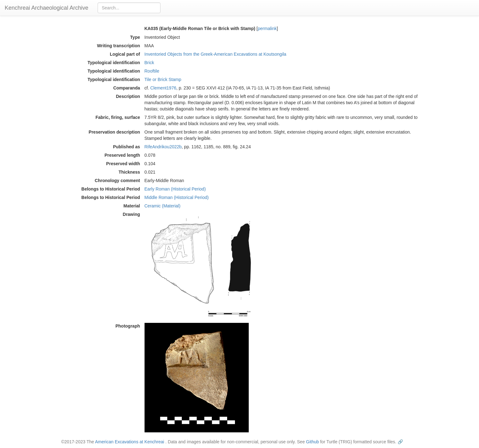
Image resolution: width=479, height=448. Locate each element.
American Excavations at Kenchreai (130, 442)
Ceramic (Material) (163, 206)
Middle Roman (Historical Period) (177, 197)
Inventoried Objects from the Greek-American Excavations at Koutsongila (216, 54)
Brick (149, 63)
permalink (267, 28)
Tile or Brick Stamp (163, 79)
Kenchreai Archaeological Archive (46, 8)
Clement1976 (163, 88)
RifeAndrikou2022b (163, 147)
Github (312, 442)
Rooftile (152, 71)
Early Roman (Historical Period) (175, 189)
